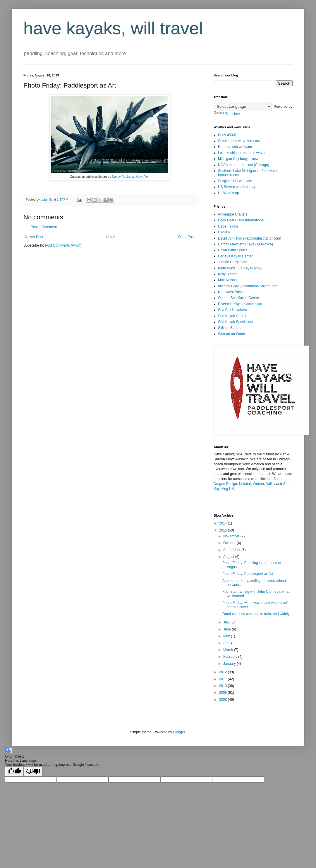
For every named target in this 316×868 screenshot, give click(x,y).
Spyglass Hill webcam (235, 181)
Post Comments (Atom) (63, 245)
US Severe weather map (237, 187)
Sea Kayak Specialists (235, 322)
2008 (224, 700)
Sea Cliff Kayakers (232, 310)
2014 (224, 523)
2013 (224, 530)
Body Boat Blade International (241, 220)
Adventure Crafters (233, 214)
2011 (224, 679)
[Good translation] (14, 772)
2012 (224, 672)
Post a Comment (44, 227)
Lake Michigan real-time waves (242, 153)
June (227, 629)
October (230, 543)
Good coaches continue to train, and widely (256, 614)
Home (111, 237)
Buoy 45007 (227, 135)
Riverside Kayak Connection (240, 304)
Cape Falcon (228, 226)
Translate (227, 114)
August (229, 557)
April (227, 643)
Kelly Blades (228, 274)
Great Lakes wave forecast (239, 141)
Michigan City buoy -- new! (239, 159)
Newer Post (34, 237)
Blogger (179, 732)
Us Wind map (229, 193)
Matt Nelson (227, 280)
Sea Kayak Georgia (233, 316)
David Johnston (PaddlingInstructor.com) (250, 238)
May (227, 636)
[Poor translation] (33, 772)
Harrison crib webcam (235, 147)
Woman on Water (232, 334)
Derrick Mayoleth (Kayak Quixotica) (245, 244)
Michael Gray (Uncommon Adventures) (248, 286)
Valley (271, 484)
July (227, 622)
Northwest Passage (233, 292)
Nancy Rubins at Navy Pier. (131, 177)
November (232, 536)
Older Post (186, 237)
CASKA (224, 232)
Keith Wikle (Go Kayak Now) (240, 268)
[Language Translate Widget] (243, 106)
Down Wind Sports (232, 250)
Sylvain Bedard (230, 328)
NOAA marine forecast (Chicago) (244, 165)
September (232, 550)
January (230, 664)
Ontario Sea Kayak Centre (238, 298)
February (231, 657)
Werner (258, 484)
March (229, 650)
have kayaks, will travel (113, 28)
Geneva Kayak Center (235, 256)
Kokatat (245, 484)
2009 (224, 693)
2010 (224, 686)
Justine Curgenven (233, 262)
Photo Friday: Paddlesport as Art (248, 574)
